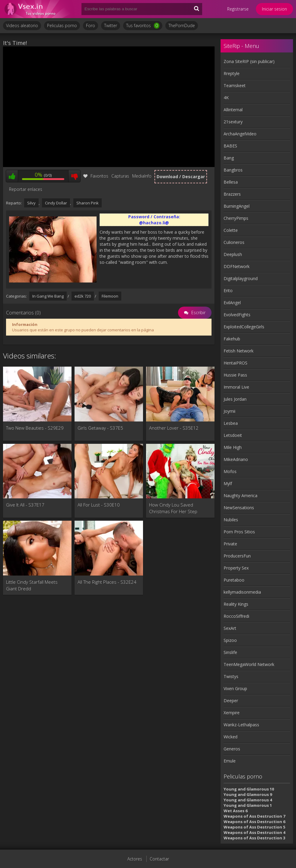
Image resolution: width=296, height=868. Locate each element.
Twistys (231, 676)
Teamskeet (235, 85)
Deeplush (233, 254)
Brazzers (232, 194)
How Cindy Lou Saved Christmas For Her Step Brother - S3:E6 (173, 508)
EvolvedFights (237, 315)
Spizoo (230, 640)
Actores (135, 859)
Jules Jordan (235, 399)
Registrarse (238, 9)
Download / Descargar (181, 177)
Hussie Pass (235, 375)
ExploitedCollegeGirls (244, 327)
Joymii (229, 411)
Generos (232, 749)
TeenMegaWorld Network (249, 664)
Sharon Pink (88, 203)
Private (230, 544)
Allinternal (233, 110)
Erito (228, 290)
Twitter (111, 25)
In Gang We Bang (48, 296)
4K (226, 98)
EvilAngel (232, 303)
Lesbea (231, 423)
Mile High (233, 447)
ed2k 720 (83, 296)
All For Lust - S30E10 (99, 505)
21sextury (233, 122)
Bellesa (231, 182)
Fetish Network (239, 351)
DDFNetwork (237, 266)
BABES (230, 146)
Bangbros (233, 170)
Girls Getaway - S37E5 (100, 428)
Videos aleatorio (22, 25)
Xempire (232, 713)
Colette (231, 230)
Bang (229, 158)
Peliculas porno (62, 25)
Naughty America (240, 496)
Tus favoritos (143, 26)
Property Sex (236, 568)
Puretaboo (234, 580)
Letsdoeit (233, 435)
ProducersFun (237, 556)
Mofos (230, 471)
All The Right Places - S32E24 (107, 582)
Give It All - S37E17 (25, 505)
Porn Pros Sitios (239, 532)
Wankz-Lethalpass (241, 725)
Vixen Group (235, 688)
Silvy (31, 203)
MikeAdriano (236, 459)
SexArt (230, 628)
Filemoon (110, 296)
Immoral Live (236, 387)
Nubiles (231, 520)
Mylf (228, 483)
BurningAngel (237, 206)
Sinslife (230, 652)
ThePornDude (182, 25)
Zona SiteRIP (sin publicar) (249, 61)
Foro (91, 25)
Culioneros (234, 242)
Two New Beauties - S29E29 (35, 428)
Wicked (231, 737)
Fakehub (232, 339)
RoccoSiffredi (236, 616)
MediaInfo (142, 176)
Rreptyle (232, 73)
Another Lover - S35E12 (174, 428)
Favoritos (96, 176)
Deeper (231, 701)
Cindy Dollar (56, 203)
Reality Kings (236, 604)
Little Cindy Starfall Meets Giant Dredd (32, 585)
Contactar (159, 859)
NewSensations (239, 508)
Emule (230, 761)
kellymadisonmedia (242, 592)
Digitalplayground (241, 278)
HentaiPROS (236, 363)
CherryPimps (236, 218)
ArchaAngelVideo (240, 134)
